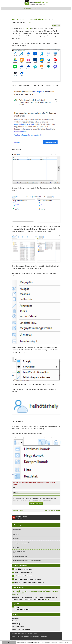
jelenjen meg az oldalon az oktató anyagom (27, 561)
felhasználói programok (20, 556)
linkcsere (34, 640)
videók (38, 9)
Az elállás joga (16, 624)
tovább (47, 600)
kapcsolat (40, 640)
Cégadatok (15, 618)
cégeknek (16, 547)
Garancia (15, 621)
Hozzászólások (56, 26)
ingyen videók (28, 640)
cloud (29, 22)
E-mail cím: (16, 493)
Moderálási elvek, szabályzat (52, 511)
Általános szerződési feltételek (21, 629)
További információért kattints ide (59, 642)
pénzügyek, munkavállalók (21, 543)
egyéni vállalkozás (19, 552)
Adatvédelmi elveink (18, 627)
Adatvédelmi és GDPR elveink (39, 636)
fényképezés (17, 530)
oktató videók (20, 640)
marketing (16, 534)
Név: (14, 488)
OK (9, 642)
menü (28, 9)
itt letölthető (27, 29)
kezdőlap (13, 640)
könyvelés (16, 538)
